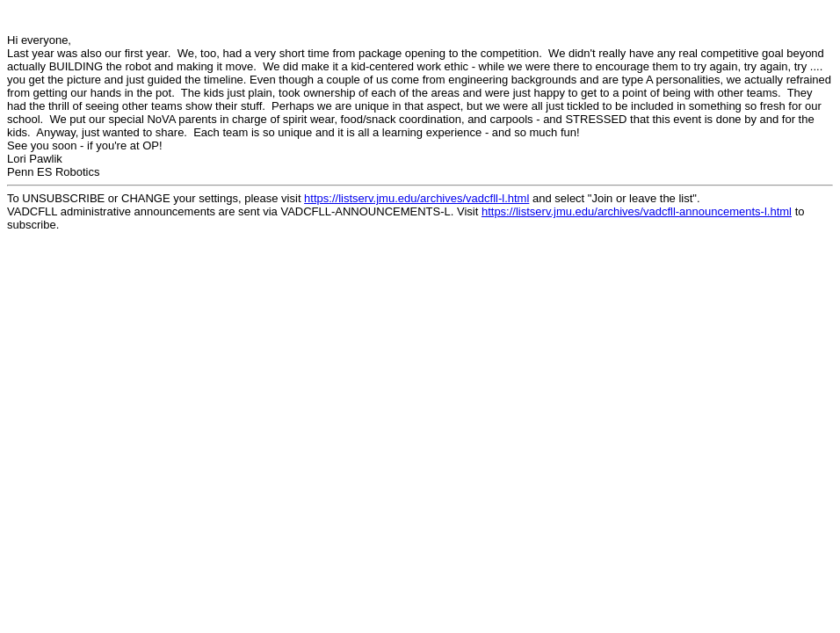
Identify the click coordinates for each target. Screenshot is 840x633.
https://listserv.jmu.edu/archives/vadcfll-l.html (416, 198)
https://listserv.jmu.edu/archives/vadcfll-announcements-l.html (637, 211)
